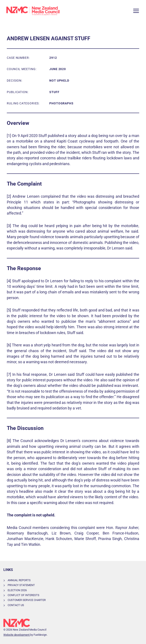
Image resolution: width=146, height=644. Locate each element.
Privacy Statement (21, 585)
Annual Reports (19, 580)
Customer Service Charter (27, 600)
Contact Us (16, 605)
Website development (17, 635)
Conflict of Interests (23, 595)
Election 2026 (17, 590)
